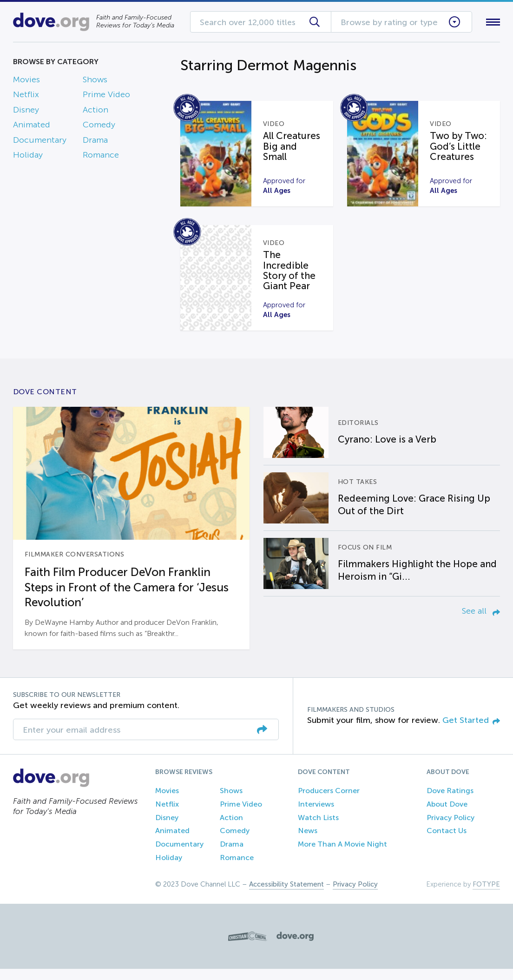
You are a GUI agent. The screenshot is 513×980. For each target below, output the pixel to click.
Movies (26, 81)
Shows (95, 81)
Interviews (316, 815)
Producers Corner (329, 802)
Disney (26, 112)
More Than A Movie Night (342, 855)
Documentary (40, 142)
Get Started (471, 731)
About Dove (447, 815)
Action (95, 112)
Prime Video (106, 97)
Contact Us (447, 842)
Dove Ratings (450, 802)
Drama (95, 142)
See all (481, 622)
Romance (101, 157)
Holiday (28, 157)
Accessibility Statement (286, 895)
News (308, 842)
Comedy (99, 127)
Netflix (26, 97)
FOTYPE (486, 895)
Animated (32, 127)
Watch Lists (318, 829)
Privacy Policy (451, 829)
